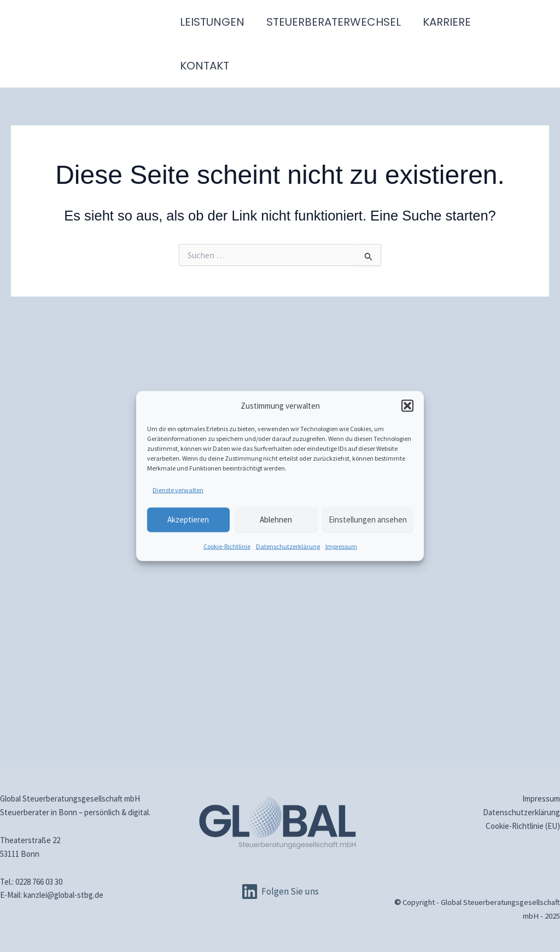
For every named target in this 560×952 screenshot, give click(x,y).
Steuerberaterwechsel (334, 22)
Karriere (447, 22)
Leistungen (212, 22)
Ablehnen (276, 519)
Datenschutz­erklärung (288, 546)
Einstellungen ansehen (368, 519)
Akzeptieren (188, 519)
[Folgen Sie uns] (280, 892)
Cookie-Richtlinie (227, 546)
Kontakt (205, 66)
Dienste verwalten (178, 489)
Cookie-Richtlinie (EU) (523, 826)
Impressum (341, 546)
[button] (407, 406)
